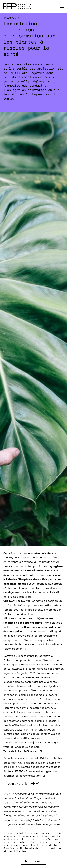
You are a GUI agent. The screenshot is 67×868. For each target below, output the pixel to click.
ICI (26, 649)
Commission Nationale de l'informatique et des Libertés (32, 850)
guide (59, 632)
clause (56, 623)
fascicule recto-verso (23, 619)
